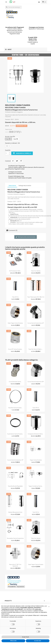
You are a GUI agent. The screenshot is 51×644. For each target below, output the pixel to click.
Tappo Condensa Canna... (36, 486)
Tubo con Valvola (36, 271)
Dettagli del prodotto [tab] (25, 186)
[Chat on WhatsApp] (11, 2)
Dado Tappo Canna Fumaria (15, 323)
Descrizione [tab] (12, 186)
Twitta (17, 161)
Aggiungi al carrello (22, 153)
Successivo (21, 587)
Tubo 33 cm (36, 408)
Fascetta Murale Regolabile (15, 486)
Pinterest (21, 161)
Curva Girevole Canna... (15, 382)
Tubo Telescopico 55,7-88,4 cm (36, 297)
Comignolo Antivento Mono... (36, 434)
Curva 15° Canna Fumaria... (15, 349)
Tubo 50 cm (36, 512)
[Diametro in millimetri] (8, 146)
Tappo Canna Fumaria (36, 460)
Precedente (12, 587)
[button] (49, 607)
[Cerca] (13, 7)
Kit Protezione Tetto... (15, 271)
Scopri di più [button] (25, 637)
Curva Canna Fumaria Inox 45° (36, 323)
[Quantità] (7, 153)
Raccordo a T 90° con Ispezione (15, 565)
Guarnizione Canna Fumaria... (15, 434)
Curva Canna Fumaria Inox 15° (15, 460)
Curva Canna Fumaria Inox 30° (36, 382)
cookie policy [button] (38, 609)
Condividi (13, 161)
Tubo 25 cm (15, 297)
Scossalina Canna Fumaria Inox (15, 538)
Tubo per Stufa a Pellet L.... (36, 349)
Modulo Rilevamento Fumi (15, 512)
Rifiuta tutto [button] (13, 641)
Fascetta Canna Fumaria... (15, 408)
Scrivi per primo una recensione (26, 237)
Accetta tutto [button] (38, 641)
